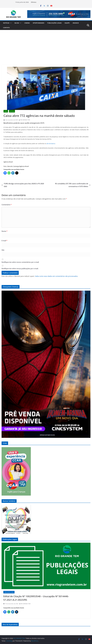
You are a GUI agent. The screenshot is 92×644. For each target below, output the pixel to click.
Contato (6, 28)
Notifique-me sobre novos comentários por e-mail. (20, 262)
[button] (10, 23)
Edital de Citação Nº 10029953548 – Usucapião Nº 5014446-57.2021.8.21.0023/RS (36, 598)
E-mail (4, 241)
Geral (6, 111)
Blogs (17, 23)
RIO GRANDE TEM (25, 120)
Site (3, 250)
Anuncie (76, 23)
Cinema (27, 23)
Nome (4, 231)
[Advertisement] (46, 44)
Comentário (7, 205)
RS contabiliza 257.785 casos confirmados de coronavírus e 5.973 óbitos (73, 185)
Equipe (67, 23)
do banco (51, 144)
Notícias (6, 23)
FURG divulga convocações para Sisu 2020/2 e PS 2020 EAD (23, 185)
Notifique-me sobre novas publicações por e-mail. (20, 269)
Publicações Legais (54, 23)
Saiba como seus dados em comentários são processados (56, 276)
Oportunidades (39, 23)
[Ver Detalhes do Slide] (59, 14)
